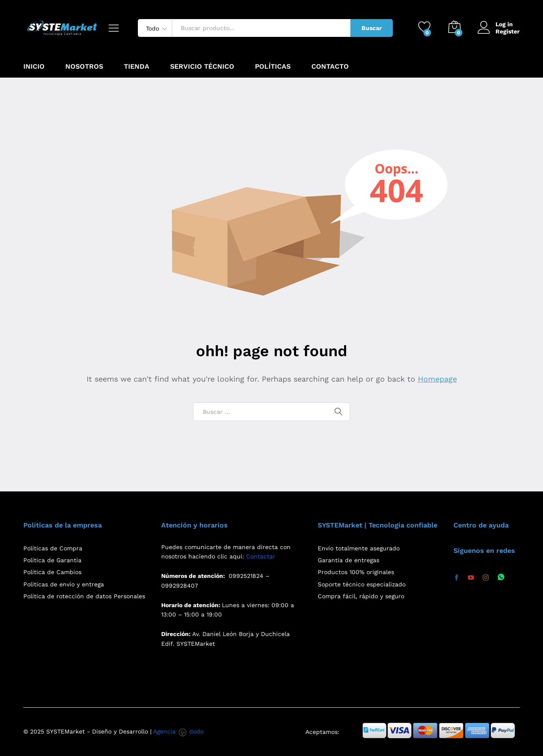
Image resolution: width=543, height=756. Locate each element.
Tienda (137, 67)
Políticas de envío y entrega (64, 584)
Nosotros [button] (84, 67)
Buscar (372, 28)
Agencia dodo (178, 731)
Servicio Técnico (202, 67)
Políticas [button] (273, 67)
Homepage (437, 379)
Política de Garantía (52, 560)
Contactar (261, 556)
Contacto (330, 67)
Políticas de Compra (53, 548)
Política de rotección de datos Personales (84, 596)
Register (508, 31)
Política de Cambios (52, 572)
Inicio (34, 67)
